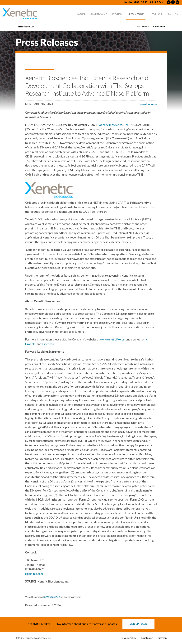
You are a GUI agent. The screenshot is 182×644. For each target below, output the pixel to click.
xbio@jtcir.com (34, 574)
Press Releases (143, 26)
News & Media (136, 14)
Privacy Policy (128, 638)
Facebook (48, 344)
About (81, 14)
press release (52, 597)
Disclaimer (147, 638)
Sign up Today (138, 624)
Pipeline (117, 14)
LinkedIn (30, 344)
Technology (99, 14)
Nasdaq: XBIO (132, 2)
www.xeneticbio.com (113, 339)
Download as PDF (148, 104)
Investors (156, 14)
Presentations (159, 26)
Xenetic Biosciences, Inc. (114, 125)
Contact (174, 14)
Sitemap (162, 638)
